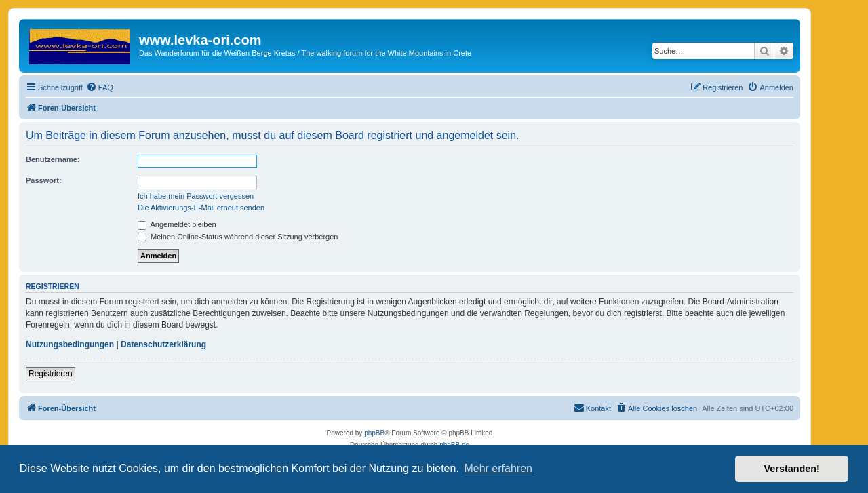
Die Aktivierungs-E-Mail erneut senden (201, 208)
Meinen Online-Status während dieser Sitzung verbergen (238, 237)
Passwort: (44, 180)
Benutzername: (53, 159)
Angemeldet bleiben (177, 224)
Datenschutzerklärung (163, 344)
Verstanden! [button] (792, 469)
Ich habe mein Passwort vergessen (196, 196)
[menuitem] (100, 87)
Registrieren (51, 374)
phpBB (374, 433)
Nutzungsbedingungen (70, 344)
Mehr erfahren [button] (498, 468)
